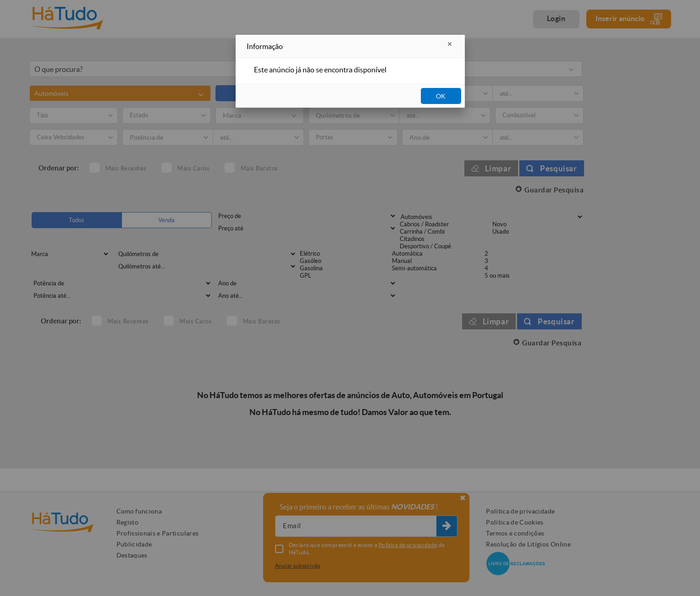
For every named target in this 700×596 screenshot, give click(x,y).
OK (441, 96)
